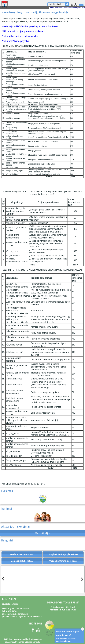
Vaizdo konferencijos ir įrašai (63, 561)
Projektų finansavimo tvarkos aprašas (20, 36)
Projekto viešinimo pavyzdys (15, 41)
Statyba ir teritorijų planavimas (63, 554)
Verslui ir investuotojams (22, 554)
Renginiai (7, 540)
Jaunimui (6, 509)
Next (81, 579)
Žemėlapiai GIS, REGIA (22, 561)
